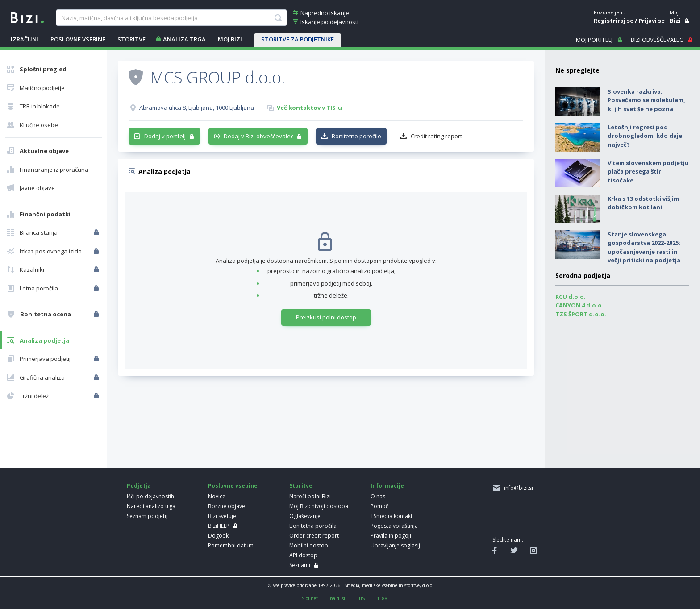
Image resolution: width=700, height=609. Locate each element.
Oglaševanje (305, 516)
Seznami (300, 565)
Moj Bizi (230, 39)
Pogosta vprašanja (394, 526)
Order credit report (314, 536)
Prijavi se (652, 21)
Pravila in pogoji (391, 536)
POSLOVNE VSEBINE (78, 39)
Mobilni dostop (309, 545)
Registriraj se (614, 21)
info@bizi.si (517, 488)
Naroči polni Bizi (310, 496)
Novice (217, 496)
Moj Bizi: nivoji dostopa (319, 506)
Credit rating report (436, 136)
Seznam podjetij (147, 516)
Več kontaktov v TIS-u (309, 108)
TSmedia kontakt (392, 516)
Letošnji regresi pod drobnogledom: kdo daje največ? (645, 136)
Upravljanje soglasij (395, 545)
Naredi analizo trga (151, 506)
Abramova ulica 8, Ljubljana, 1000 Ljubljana (197, 108)
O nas (378, 496)
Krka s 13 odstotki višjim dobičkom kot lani (643, 203)
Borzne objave (227, 506)
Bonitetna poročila (313, 526)
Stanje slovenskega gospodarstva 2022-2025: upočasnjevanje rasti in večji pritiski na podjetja (644, 247)
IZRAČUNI (25, 39)
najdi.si (337, 598)
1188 (382, 598)
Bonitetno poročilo (356, 136)
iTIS (361, 598)
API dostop (303, 555)
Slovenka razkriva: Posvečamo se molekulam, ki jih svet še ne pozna (646, 100)
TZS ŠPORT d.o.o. (581, 314)
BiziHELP (219, 526)
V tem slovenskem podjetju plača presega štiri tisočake (648, 172)
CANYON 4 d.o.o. (579, 305)
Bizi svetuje (222, 516)
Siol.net (310, 598)
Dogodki (219, 536)
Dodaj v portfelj (165, 136)
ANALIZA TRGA (184, 39)
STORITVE (131, 39)
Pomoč (379, 506)
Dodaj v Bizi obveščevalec (258, 136)
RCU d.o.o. (571, 297)
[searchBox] (171, 18)
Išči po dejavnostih (150, 496)
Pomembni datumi (231, 545)
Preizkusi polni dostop (326, 317)
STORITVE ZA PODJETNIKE (298, 39)
